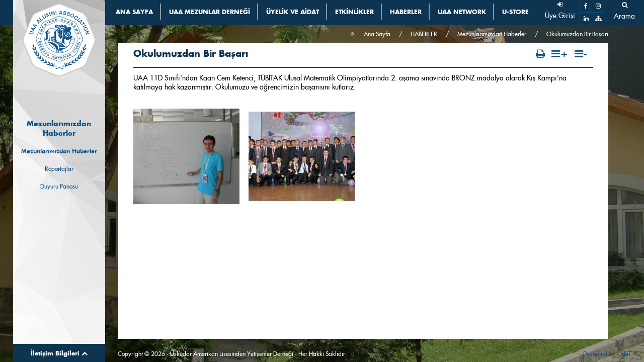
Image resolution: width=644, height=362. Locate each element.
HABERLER (424, 34)
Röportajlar (59, 169)
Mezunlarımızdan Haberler (59, 151)
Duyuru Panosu (59, 186)
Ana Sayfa (377, 34)
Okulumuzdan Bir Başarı (577, 34)
